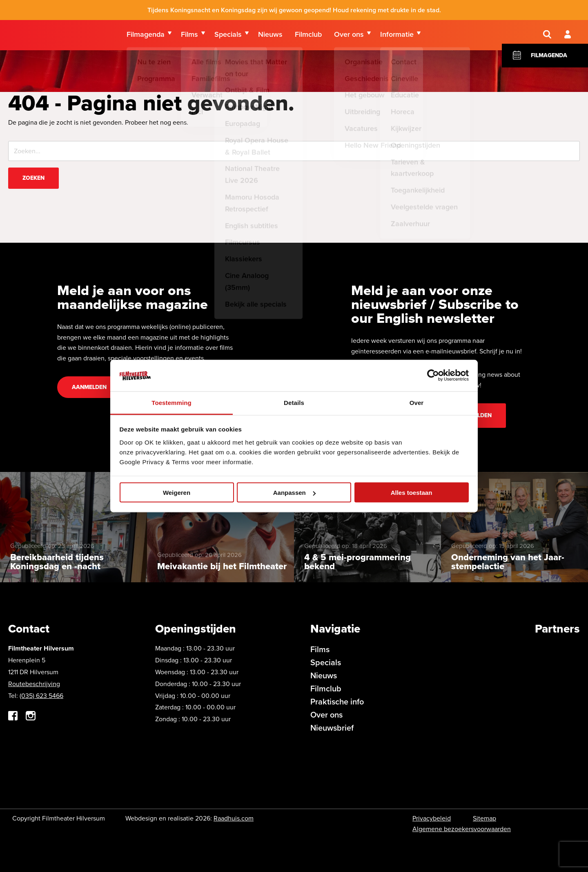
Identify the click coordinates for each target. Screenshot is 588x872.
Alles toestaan (412, 493)
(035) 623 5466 (41, 696)
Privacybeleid (432, 818)
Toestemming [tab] (171, 402)
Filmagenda (549, 64)
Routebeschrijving (34, 684)
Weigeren (177, 493)
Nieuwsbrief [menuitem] (332, 728)
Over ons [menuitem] (349, 36)
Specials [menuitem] (228, 36)
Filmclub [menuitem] (308, 36)
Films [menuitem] (189, 36)
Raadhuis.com (234, 818)
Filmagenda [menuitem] (146, 36)
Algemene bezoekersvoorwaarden (462, 829)
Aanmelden (89, 387)
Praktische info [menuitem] (337, 702)
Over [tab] (417, 402)
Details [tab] (294, 402)
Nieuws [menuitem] (270, 36)
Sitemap (484, 818)
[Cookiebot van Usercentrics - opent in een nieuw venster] (433, 376)
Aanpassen (294, 493)
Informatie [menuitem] (397, 36)
